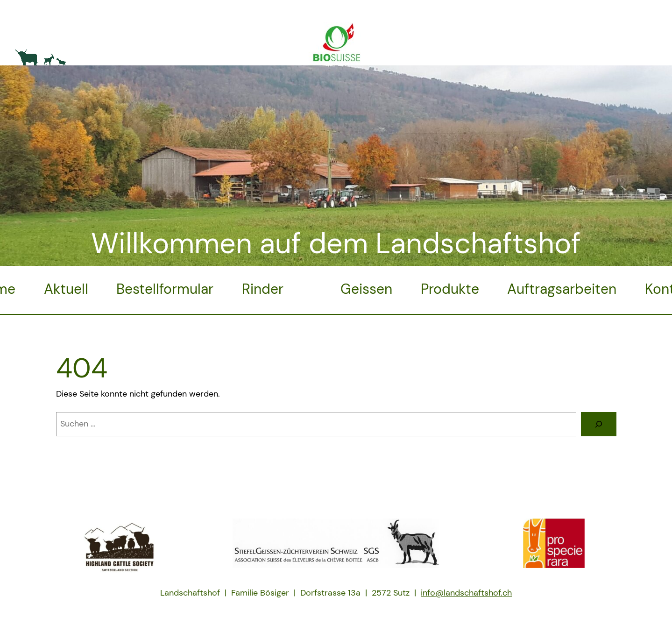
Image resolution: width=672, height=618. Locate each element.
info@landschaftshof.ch (466, 593)
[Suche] (599, 424)
